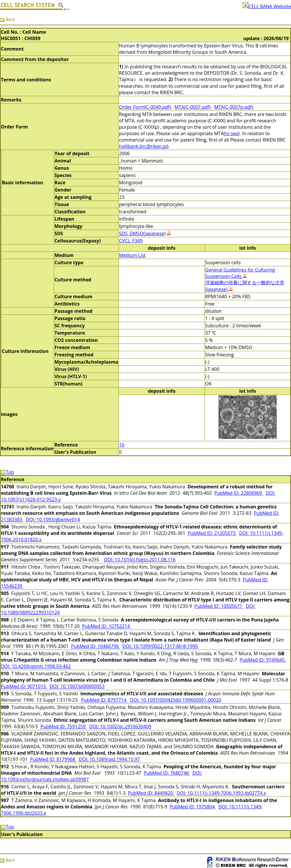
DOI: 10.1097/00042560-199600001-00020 (176, 700)
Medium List (132, 255)
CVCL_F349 (131, 241)
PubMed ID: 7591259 (64, 726)
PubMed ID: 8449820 (151, 793)
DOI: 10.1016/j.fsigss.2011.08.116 (140, 560)
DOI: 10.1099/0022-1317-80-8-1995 (160, 646)
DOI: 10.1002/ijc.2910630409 (120, 726)
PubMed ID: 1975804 (193, 807)
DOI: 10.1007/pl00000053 (77, 686)
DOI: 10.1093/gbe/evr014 (53, 519)
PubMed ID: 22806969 (239, 493)
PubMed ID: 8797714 (104, 700)
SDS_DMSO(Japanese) (142, 233)
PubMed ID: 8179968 (53, 759)
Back (7, 19)
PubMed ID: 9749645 (263, 660)
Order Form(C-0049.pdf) (145, 107)
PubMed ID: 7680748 (167, 773)
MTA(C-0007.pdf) (193, 107)
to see (231, 133)
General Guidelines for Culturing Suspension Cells (240, 273)
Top (7, 472)
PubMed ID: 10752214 (107, 626)
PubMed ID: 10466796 (95, 646)
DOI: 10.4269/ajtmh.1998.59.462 (36, 666)
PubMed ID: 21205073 (212, 533)
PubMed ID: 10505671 (219, 606)
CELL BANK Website (267, 6)
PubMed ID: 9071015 (24, 686)
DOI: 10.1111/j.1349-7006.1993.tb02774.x (221, 793)
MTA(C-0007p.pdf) (234, 107)
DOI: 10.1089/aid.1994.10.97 (109, 759)
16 (122, 445)
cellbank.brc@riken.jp (144, 146)
